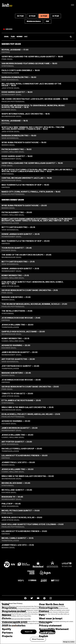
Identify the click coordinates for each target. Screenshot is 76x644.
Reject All (29, 632)
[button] (20, 16)
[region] (38, 622)
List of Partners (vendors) (10, 626)
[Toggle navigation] (73, 5)
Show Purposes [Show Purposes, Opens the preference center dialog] (38, 639)
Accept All (47, 632)
